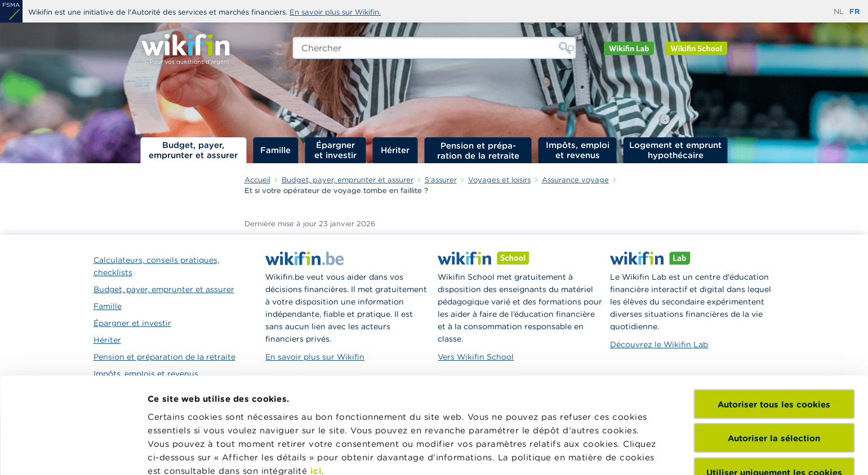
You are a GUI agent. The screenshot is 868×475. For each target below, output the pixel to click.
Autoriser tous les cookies (774, 311)
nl (839, 12)
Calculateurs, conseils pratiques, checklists (156, 266)
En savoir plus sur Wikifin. (335, 12)
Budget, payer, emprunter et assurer (193, 150)
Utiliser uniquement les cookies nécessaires (774, 384)
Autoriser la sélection (774, 345)
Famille (275, 150)
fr (854, 12)
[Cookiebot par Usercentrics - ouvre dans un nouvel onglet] (73, 453)
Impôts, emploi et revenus (578, 150)
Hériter (395, 150)
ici (316, 377)
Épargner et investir (335, 150)
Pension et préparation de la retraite (478, 150)
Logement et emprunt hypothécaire (675, 150)
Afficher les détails (189, 453)
